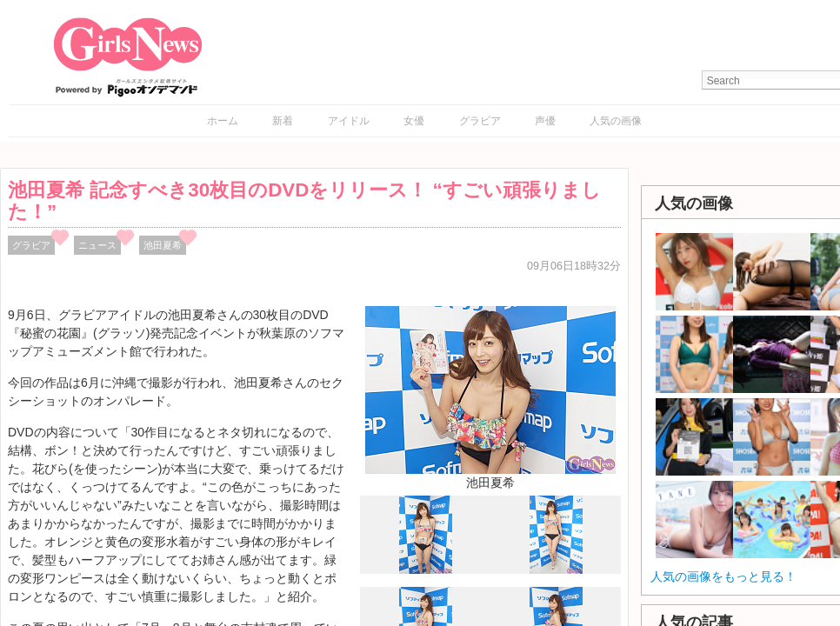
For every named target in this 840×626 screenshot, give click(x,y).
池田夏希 (163, 245)
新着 (283, 121)
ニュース (97, 245)
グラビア (480, 121)
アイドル (349, 121)
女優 (414, 121)
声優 (545, 121)
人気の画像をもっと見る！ (723, 576)
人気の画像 (616, 121)
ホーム (223, 121)
